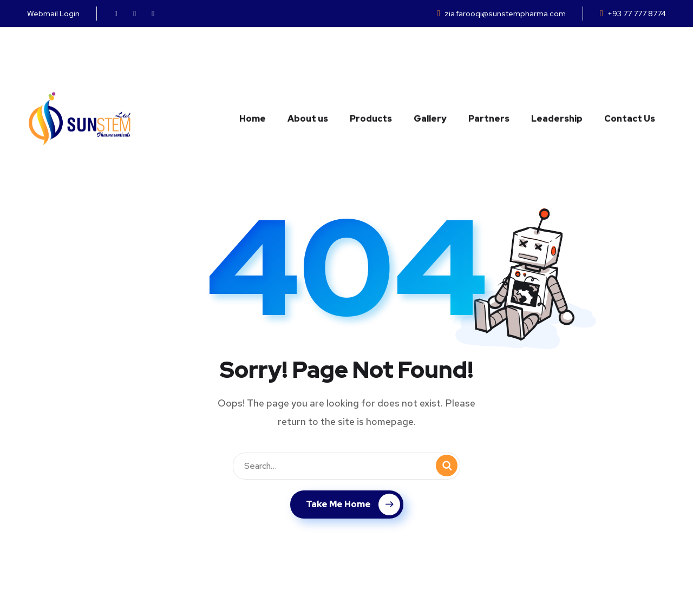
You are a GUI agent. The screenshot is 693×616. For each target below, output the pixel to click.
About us (308, 64)
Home (253, 64)
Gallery (430, 64)
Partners (489, 64)
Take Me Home (353, 504)
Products (371, 64)
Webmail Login (53, 14)
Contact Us (630, 64)
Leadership (557, 64)
